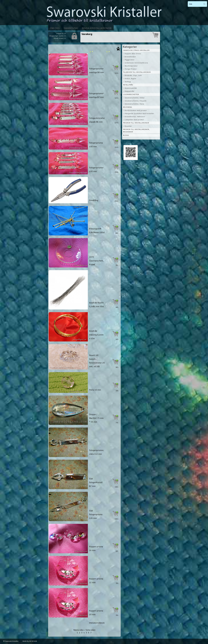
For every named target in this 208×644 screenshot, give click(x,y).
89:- (117, 233)
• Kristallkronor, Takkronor (134, 117)
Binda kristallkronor (97, 28)
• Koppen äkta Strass (132, 54)
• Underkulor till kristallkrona (136, 63)
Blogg (126, 135)
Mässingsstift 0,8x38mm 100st (97, 231)
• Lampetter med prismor (134, 120)
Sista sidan (90, 630)
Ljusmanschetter (131, 95)
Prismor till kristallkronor (136, 123)
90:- (117, 367)
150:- (117, 147)
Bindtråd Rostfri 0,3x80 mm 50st (97, 305)
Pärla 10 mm (95, 390)
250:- (117, 201)
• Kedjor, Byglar (130, 79)
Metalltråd (128, 85)
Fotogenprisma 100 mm (96, 145)
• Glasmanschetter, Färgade (135, 101)
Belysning (128, 107)
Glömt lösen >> (60, 38)
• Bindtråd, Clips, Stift (133, 76)
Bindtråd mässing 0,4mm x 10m (96, 335)
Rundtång (94, 200)
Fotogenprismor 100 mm (96, 170)
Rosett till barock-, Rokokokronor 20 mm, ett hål (97, 361)
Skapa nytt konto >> (58, 36)
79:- (117, 423)
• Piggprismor (129, 60)
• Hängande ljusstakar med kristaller (139, 114)
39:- (117, 265)
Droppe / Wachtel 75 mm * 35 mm (96, 418)
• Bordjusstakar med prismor (135, 111)
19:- (117, 391)
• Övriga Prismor (130, 69)
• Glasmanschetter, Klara (134, 104)
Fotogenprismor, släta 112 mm (97, 452)
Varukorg (87, 34)
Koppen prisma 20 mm (96, 613)
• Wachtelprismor (131, 66)
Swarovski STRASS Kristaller (136, 50)
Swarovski (71, 28)
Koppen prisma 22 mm (96, 581)
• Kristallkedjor (130, 57)
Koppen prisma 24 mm (96, 548)
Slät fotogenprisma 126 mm (96, 514)
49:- (117, 307)
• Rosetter (128, 126)
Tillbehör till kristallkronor (137, 72)
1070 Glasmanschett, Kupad (96, 261)
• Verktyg (127, 82)
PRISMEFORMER (97, 623)
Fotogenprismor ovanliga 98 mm (96, 71)
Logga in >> (61, 34)
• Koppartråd (129, 91)
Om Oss (55, 28)
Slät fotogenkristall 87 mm (96, 482)
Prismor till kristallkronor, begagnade (136, 131)
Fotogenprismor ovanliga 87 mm (96, 95)
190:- (117, 487)
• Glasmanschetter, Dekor (134, 98)
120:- (117, 73)
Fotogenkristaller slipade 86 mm (97, 120)
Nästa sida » (79, 630)
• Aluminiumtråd (130, 88)
